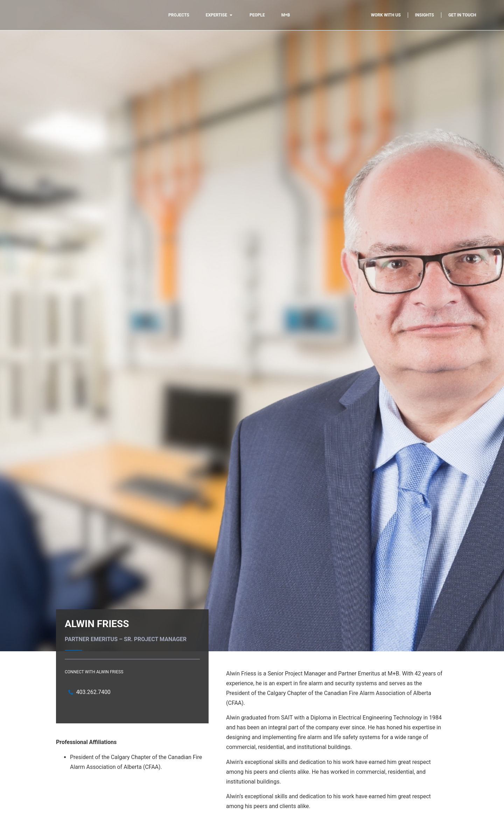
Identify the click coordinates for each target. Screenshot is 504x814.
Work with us (386, 15)
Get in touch (462, 15)
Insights (425, 15)
